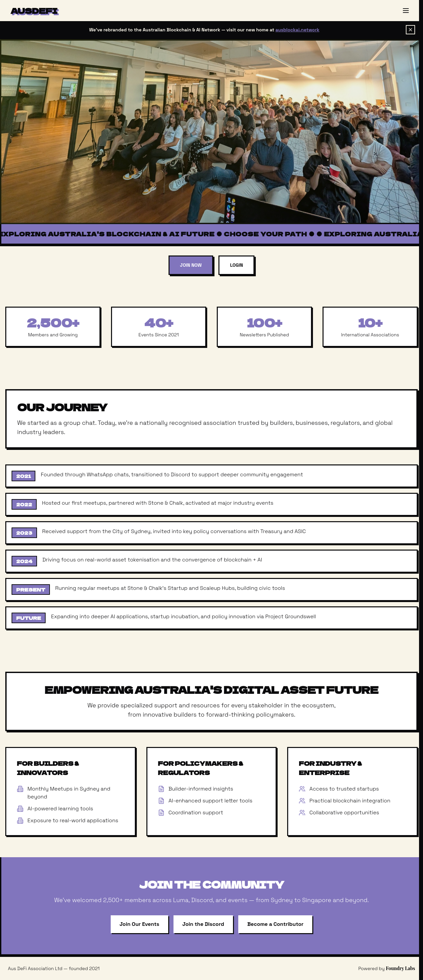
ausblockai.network (298, 30)
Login (236, 265)
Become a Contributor (275, 924)
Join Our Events (139, 924)
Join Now (191, 265)
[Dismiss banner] (410, 30)
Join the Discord (203, 924)
